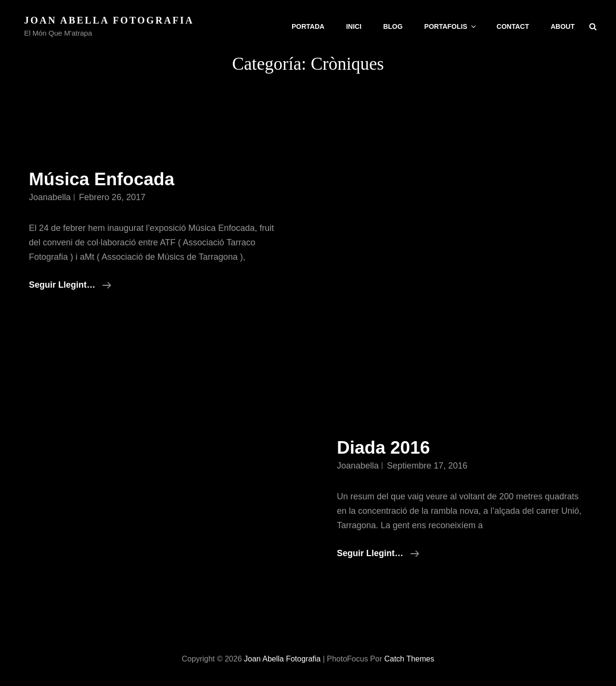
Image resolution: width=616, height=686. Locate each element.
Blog (393, 26)
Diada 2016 (383, 448)
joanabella (50, 197)
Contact (513, 26)
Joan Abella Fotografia (109, 20)
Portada (308, 26)
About (563, 26)
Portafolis (451, 26)
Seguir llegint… (70, 285)
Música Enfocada (102, 179)
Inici (354, 26)
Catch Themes (409, 659)
